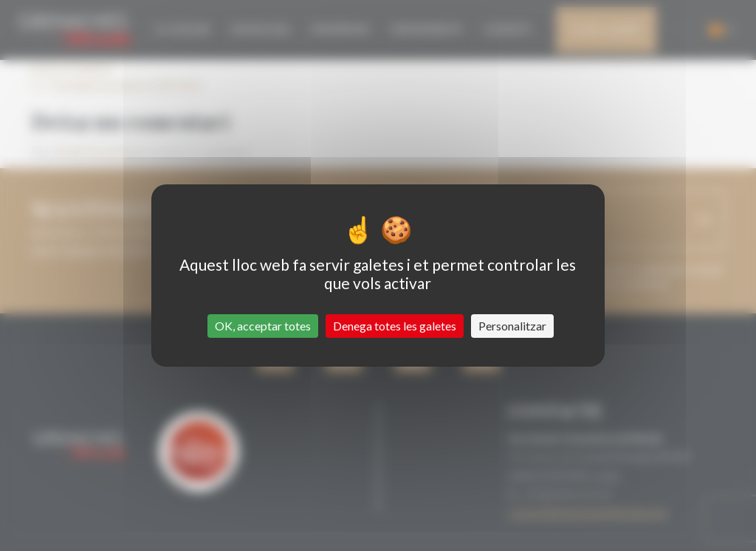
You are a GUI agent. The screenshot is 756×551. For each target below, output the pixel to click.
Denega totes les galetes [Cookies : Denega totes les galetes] (395, 326)
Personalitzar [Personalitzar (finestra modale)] (512, 326)
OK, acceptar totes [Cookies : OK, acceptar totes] (263, 326)
